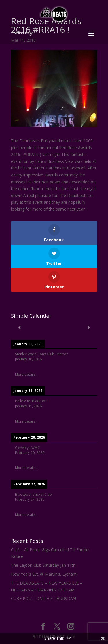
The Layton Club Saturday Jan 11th (43, 565)
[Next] (89, 327)
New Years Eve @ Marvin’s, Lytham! (44, 574)
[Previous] (20, 327)
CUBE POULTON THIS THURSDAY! (43, 598)
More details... (27, 374)
